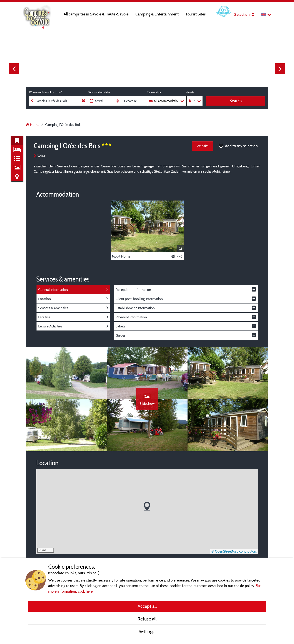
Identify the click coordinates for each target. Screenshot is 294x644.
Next (280, 69)
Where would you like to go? (45, 92)
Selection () (245, 14)
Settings (147, 631)
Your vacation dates (99, 92)
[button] (147, 507)
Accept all (147, 606)
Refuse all (147, 619)
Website (203, 146)
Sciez (40, 156)
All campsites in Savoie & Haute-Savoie (96, 14)
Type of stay (154, 92)
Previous (14, 69)
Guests (190, 92)
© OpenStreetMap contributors (234, 551)
